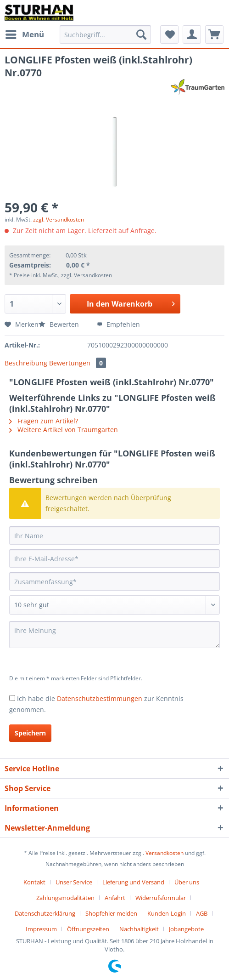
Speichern (30, 733)
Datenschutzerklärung (45, 913)
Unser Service (74, 882)
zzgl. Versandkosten (59, 219)
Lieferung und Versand (133, 882)
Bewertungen (78, 363)
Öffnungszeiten (88, 929)
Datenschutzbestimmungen (100, 698)
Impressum (41, 929)
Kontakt (34, 882)
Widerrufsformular (161, 898)
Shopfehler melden (111, 913)
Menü (25, 33)
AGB (202, 913)
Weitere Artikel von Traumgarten (64, 430)
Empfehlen (118, 324)
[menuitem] (24, 34)
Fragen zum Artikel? (44, 421)
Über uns (187, 882)
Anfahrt (115, 898)
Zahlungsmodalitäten (65, 898)
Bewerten (60, 324)
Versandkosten (165, 853)
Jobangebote (186, 929)
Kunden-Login (167, 913)
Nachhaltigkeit (139, 929)
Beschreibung (26, 363)
